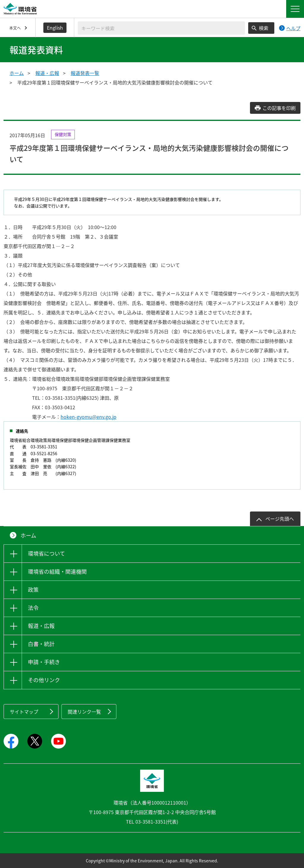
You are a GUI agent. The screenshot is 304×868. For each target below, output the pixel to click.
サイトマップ (24, 712)
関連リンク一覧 (84, 712)
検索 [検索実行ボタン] (264, 28)
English (55, 28)
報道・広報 (47, 73)
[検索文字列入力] (161, 28)
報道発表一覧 (85, 73)
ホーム (17, 73)
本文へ (15, 28)
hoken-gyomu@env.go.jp (88, 417)
